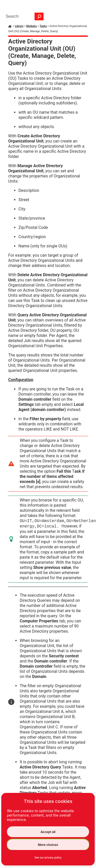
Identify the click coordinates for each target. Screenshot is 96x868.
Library (19, 26)
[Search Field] (23, 16)
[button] (39, 16)
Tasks (43, 26)
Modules (31, 26)
